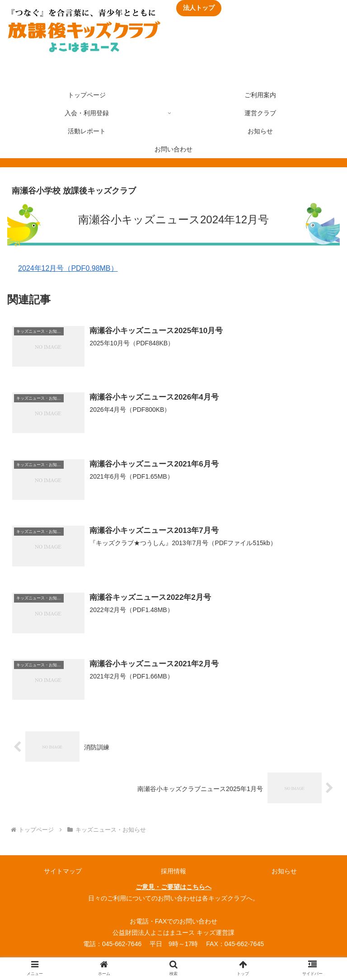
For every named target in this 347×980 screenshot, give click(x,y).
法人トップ (199, 8)
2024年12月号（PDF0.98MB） (68, 268)
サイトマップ (63, 871)
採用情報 (173, 871)
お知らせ (284, 871)
